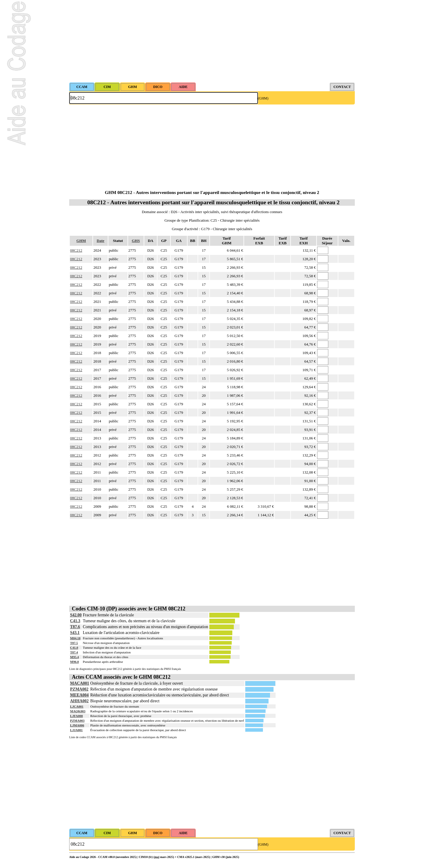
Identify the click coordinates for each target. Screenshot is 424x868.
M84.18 (75, 638)
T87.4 (74, 652)
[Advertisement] (212, 41)
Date (100, 241)
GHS (136, 241)
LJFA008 (76, 716)
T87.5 (74, 643)
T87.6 (75, 627)
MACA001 (80, 683)
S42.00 (76, 615)
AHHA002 (79, 701)
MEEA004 (79, 695)
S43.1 (75, 633)
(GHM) (263, 98)
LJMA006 (77, 725)
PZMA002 (79, 689)
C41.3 (75, 621)
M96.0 (74, 662)
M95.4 (74, 657)
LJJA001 (76, 730)
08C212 (76, 250)
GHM (81, 241)
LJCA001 (77, 706)
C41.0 (74, 648)
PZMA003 (77, 721)
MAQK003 (78, 711)
